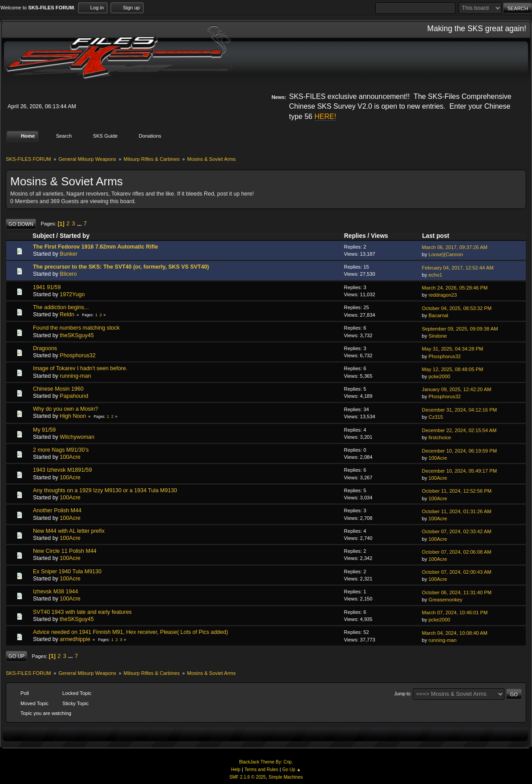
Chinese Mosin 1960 (58, 388)
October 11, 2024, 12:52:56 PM (457, 490)
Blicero (68, 273)
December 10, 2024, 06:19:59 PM (459, 449)
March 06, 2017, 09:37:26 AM (455, 246)
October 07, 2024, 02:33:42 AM (457, 530)
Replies (355, 235)
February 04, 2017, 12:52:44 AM (458, 266)
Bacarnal (439, 314)
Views (380, 235)
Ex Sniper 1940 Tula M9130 (67, 570)
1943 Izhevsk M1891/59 (62, 469)
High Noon (73, 415)
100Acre (70, 456)
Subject (44, 235)
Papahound (74, 395)
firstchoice (440, 436)
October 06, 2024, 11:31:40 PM (457, 591)
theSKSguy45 (77, 334)
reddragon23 (443, 294)
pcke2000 (440, 375)
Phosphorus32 (77, 354)
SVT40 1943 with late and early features (82, 610)
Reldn (67, 313)
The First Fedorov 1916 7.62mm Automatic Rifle (95, 245)
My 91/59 (44, 428)
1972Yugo (72, 293)
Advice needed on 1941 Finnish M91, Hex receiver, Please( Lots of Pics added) (130, 631)
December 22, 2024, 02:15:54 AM (459, 429)
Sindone (438, 335)
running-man (75, 374)
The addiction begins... (61, 306)
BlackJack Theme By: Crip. (266, 761)
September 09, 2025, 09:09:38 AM (460, 327)
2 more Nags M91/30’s (61, 449)
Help (236, 768)
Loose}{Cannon (446, 253)
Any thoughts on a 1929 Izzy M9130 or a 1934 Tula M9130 (105, 489)
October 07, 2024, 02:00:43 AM (457, 571)
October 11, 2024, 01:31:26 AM (457, 510)
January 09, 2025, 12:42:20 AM (457, 388)
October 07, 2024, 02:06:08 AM (457, 551)
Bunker (69, 253)
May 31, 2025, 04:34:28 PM (453, 347)
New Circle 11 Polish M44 (65, 550)
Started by (75, 235)
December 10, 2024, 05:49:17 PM (459, 470)
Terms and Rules (261, 768)
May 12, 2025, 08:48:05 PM (453, 368)
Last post (440, 235)
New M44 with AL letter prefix (69, 530)
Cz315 (436, 416)
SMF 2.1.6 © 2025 (248, 776)
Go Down (21, 223)
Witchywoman (77, 436)
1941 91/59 (47, 286)
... (80, 222)
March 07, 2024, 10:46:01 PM (455, 611)
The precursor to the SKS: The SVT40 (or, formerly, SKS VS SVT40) (121, 265)
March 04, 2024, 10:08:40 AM (455, 632)
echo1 (436, 274)
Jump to (402, 692)
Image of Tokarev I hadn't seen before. (80, 367)
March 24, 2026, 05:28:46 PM (455, 286)
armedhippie (75, 638)
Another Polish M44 (57, 509)
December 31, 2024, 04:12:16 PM (459, 408)
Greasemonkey (446, 598)
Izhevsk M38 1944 (55, 590)
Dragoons (45, 347)
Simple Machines (286, 776)
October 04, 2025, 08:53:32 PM (457, 307)
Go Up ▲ (292, 768)
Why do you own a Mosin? (65, 408)
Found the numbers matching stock (76, 327)
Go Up (16, 655)
